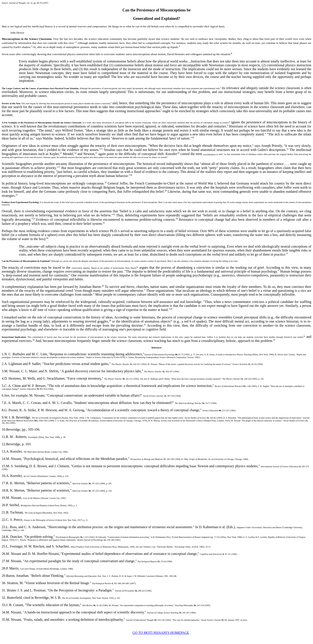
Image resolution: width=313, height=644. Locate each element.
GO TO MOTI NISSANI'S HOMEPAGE (161, 633)
